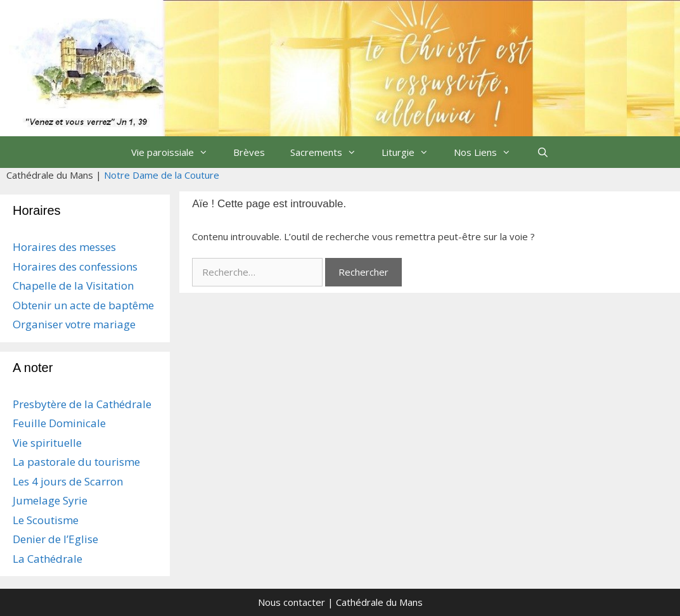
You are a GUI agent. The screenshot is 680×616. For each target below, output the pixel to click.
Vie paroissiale (176, 152)
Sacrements (330, 152)
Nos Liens (489, 152)
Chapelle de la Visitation (73, 286)
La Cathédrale (48, 559)
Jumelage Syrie (50, 500)
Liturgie (411, 152)
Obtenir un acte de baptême (83, 305)
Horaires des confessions (75, 266)
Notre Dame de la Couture (162, 175)
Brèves (249, 152)
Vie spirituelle (47, 443)
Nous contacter (292, 602)
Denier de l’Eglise (55, 539)
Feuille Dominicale (59, 423)
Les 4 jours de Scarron (68, 481)
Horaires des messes (64, 247)
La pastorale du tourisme (76, 462)
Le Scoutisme (46, 520)
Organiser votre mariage (74, 324)
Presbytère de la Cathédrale (82, 404)
